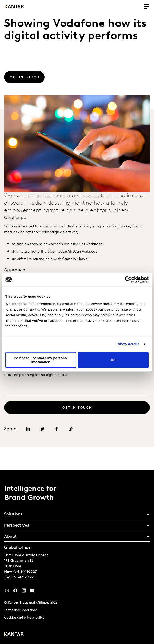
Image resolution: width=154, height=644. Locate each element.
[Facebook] (15, 592)
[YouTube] (24, 592)
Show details (129, 344)
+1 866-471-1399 (20, 578)
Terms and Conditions (21, 610)
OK (113, 360)
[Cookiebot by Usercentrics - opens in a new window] (128, 280)
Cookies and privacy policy (24, 618)
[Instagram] (7, 592)
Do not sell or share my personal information (41, 360)
